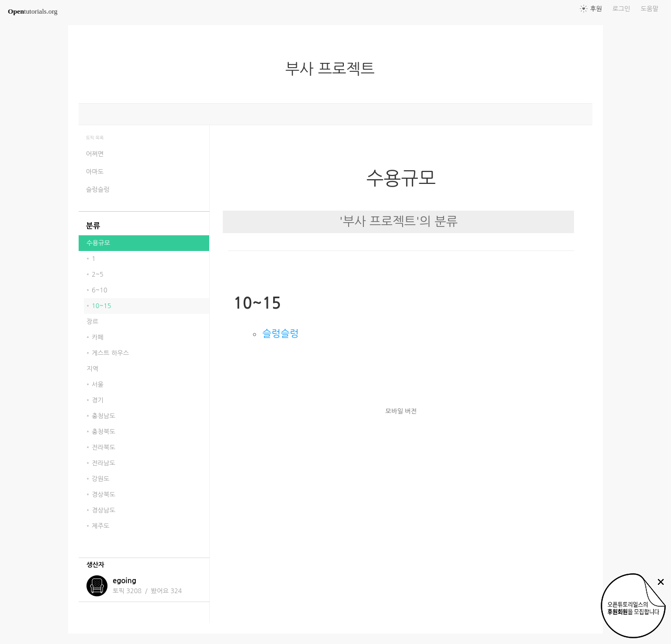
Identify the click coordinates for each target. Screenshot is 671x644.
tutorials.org (33, 11)
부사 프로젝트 (334, 69)
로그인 (621, 9)
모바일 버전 (401, 411)
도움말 (650, 9)
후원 (596, 9)
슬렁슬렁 (280, 334)
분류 (93, 226)
